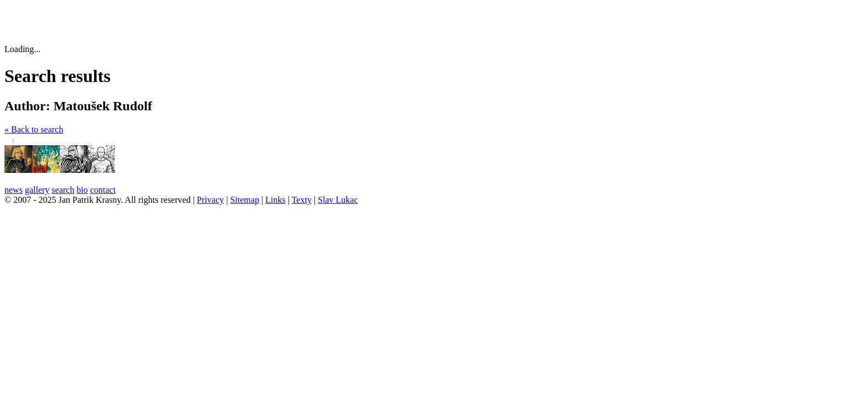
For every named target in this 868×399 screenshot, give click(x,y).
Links (275, 200)
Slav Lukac (338, 200)
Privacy (211, 200)
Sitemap (245, 200)
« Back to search (34, 129)
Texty (302, 200)
